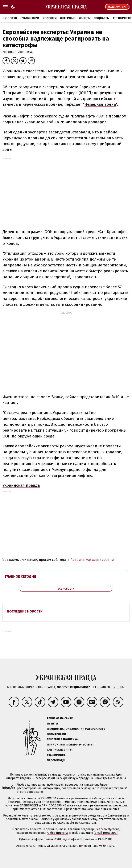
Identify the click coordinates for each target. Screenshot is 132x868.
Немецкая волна (100, 104)
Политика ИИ (56, 734)
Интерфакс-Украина (112, 788)
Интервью (68, 18)
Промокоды (56, 760)
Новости (10, 18)
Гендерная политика (62, 739)
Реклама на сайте (60, 718)
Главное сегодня (21, 576)
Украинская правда (21, 485)
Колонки (49, 18)
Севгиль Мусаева (107, 829)
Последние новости (25, 611)
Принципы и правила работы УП (71, 745)
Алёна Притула (57, 833)
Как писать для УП (60, 750)
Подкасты (102, 18)
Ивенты (85, 18)
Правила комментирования (93, 560)
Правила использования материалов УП (77, 729)
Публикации (30, 18)
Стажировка (56, 755)
